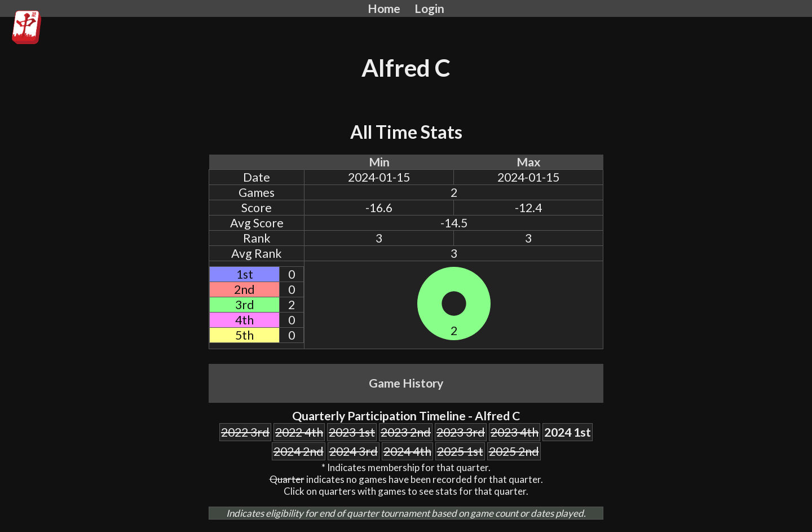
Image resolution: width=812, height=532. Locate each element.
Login (429, 8)
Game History (406, 383)
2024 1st (568, 432)
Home (384, 8)
